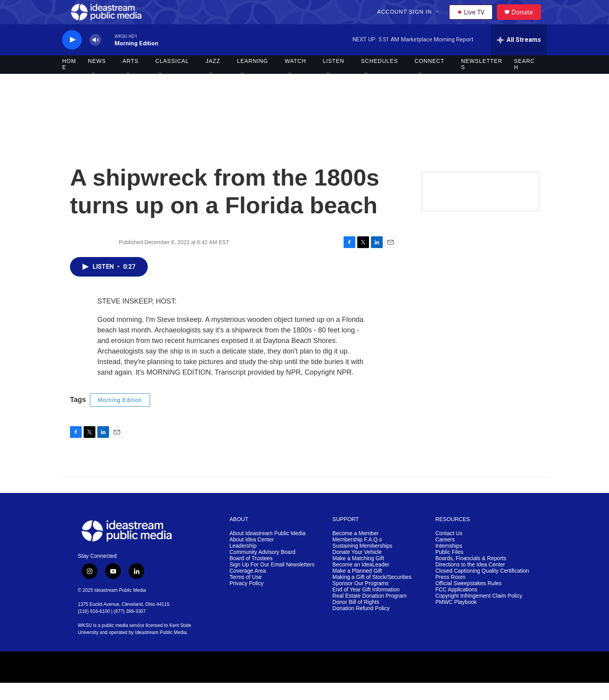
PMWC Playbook (456, 619)
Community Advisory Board (262, 569)
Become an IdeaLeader (361, 581)
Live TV (473, 20)
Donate (527, 21)
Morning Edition (120, 417)
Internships (449, 563)
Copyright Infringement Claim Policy (479, 613)
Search (524, 81)
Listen (334, 78)
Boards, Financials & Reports (471, 576)
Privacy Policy (246, 600)
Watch (295, 78)
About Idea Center (252, 557)
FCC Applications (456, 606)
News (97, 78)
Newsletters (482, 81)
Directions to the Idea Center (470, 581)
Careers (445, 557)
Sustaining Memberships (362, 563)
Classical (172, 78)
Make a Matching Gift (358, 576)
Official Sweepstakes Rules (468, 600)
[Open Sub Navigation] (439, 20)
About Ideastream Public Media (268, 551)
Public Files (450, 569)
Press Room (450, 594)
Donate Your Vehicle (357, 569)
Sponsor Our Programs (360, 600)
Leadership (243, 563)
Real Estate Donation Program (369, 613)
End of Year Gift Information (366, 606)
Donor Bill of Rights (356, 619)
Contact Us (449, 551)
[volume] (95, 57)
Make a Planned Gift (357, 588)
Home (69, 81)
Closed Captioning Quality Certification (482, 588)
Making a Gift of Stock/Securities (372, 594)
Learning (253, 78)
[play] (72, 57)
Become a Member (355, 551)
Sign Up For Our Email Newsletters (272, 581)
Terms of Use (245, 594)
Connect (430, 78)
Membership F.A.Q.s (357, 557)
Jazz (213, 78)
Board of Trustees (251, 576)
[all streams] (519, 57)
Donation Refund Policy (361, 625)
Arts (131, 78)
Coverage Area (248, 588)
